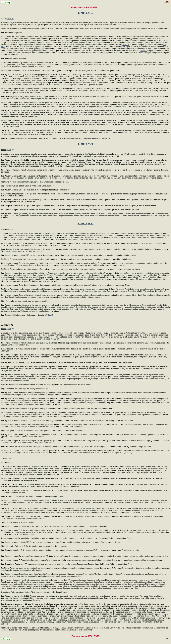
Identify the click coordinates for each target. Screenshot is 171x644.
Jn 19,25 (10, 19)
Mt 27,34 (108, 194)
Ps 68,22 (77, 162)
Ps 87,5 (143, 51)
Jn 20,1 (10, 463)
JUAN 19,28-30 (85, 144)
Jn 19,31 (10, 229)
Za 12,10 (49, 315)
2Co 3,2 (126, 45)
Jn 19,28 (10, 150)
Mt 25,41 (128, 453)
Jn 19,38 (10, 329)
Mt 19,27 (128, 132)
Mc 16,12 (81, 508)
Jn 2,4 (4, 112)
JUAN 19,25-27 (85, 13)
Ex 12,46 (79, 307)
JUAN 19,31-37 (85, 224)
